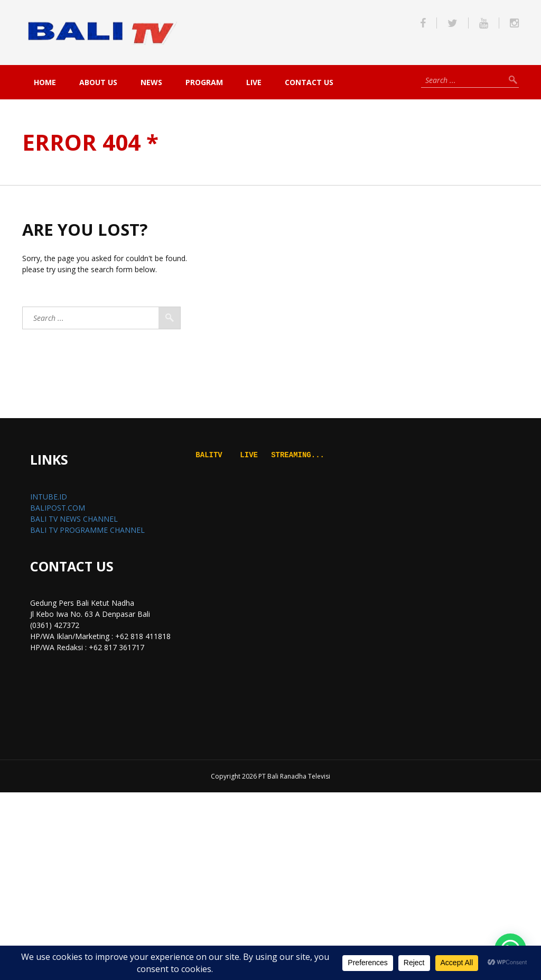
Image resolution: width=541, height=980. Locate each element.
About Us (98, 82)
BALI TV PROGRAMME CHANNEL (87, 530)
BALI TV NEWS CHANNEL (74, 519)
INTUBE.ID (49, 497)
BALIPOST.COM (58, 508)
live (254, 82)
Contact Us (309, 82)
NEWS (151, 82)
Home (45, 82)
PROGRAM (204, 82)
